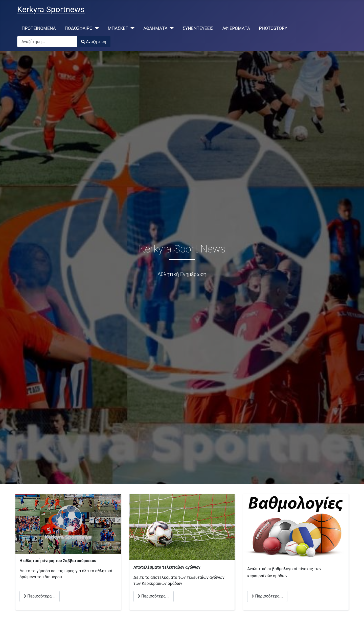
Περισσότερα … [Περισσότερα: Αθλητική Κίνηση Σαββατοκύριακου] (40, 596)
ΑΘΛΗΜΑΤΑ (155, 28)
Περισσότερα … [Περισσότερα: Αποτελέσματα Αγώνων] (154, 596)
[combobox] (47, 42)
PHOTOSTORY (273, 28)
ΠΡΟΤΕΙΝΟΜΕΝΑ (39, 28)
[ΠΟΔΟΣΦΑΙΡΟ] (96, 28)
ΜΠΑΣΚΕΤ (118, 28)
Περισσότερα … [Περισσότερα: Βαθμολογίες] (267, 596)
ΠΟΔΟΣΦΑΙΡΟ (79, 28)
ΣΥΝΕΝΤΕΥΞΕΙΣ (198, 28)
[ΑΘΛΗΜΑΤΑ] (171, 28)
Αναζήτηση (94, 42)
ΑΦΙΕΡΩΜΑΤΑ (236, 28)
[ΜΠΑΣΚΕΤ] (131, 28)
